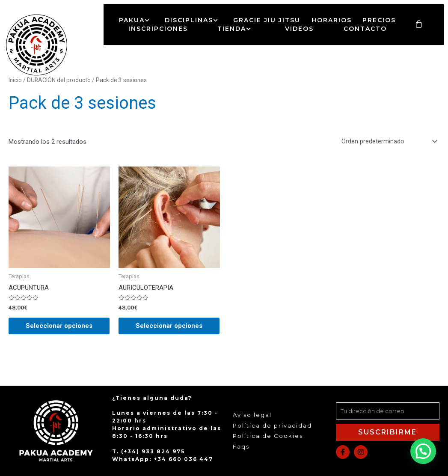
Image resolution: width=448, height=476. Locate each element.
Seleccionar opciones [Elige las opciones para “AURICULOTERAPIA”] (169, 326)
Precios (379, 20)
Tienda (236, 29)
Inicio (15, 80)
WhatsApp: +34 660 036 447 (163, 459)
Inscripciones (158, 29)
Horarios (332, 20)
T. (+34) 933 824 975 (148, 451)
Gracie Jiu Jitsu (267, 20)
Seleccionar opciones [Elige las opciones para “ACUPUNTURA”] (59, 326)
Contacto (365, 29)
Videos (299, 29)
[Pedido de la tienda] (388, 141)
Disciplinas (193, 20)
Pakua (136, 20)
